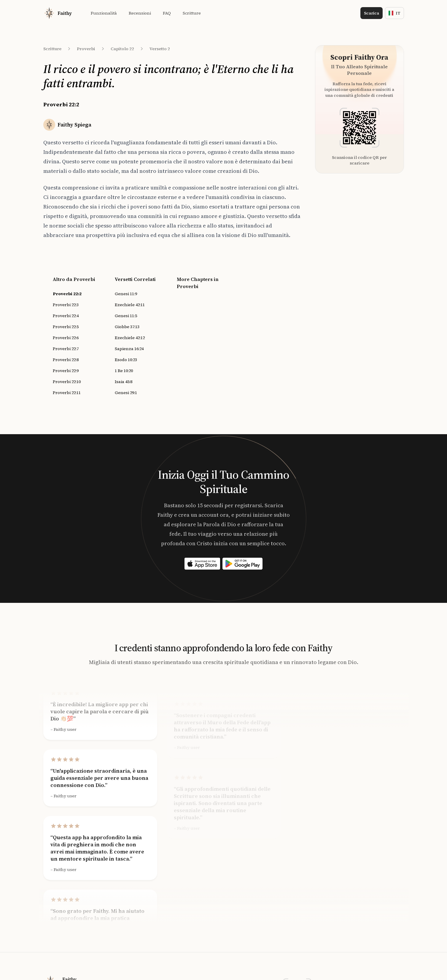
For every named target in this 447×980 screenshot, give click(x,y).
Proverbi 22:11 (67, 393)
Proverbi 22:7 (66, 349)
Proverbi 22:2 (67, 294)
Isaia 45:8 (124, 382)
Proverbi (86, 49)
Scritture (52, 49)
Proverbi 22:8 (66, 360)
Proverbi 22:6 (66, 338)
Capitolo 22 (122, 49)
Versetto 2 (160, 49)
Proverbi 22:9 (66, 371)
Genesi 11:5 (126, 316)
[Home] (58, 13)
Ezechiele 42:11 (130, 305)
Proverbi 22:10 (67, 382)
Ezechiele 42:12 (130, 338)
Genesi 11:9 (126, 294)
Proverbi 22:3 (66, 305)
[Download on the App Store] (202, 564)
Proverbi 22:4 (66, 316)
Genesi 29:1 (126, 393)
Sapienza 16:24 (129, 349)
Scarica (372, 13)
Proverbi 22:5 (66, 327)
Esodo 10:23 (126, 360)
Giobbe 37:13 (127, 327)
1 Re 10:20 (124, 371)
